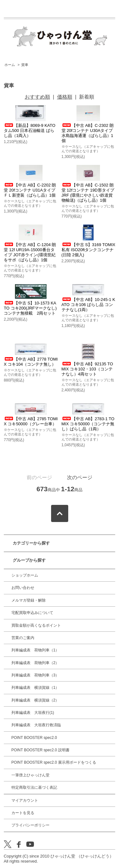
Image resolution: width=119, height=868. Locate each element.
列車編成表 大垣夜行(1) (33, 713)
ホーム (10, 65)
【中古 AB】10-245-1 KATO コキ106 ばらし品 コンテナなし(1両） (88, 305)
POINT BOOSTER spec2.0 (34, 738)
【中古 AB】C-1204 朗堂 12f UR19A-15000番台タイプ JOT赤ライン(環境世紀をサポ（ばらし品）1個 (30, 252)
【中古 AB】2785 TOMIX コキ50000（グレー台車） (31, 421)
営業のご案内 (23, 638)
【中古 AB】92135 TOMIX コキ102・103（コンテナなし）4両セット (87, 369)
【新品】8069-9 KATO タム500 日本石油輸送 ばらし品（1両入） (30, 131)
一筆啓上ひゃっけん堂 (30, 775)
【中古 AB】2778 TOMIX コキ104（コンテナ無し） (31, 362)
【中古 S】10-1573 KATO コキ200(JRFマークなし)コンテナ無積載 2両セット (30, 308)
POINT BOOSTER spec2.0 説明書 (40, 750)
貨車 (25, 65)
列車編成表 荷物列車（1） (35, 650)
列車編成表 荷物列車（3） (35, 675)
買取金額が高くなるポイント (36, 625)
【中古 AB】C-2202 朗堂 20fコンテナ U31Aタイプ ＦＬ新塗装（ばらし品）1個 (30, 190)
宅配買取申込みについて (32, 613)
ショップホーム (25, 575)
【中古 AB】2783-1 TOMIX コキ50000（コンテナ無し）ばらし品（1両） (88, 424)
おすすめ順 (37, 97)
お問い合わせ (23, 588)
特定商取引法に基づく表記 (34, 787)
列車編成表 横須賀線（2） (35, 700)
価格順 (65, 97)
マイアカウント (25, 800)
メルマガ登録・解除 (29, 600)
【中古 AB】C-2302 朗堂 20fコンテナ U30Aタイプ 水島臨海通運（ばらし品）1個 (88, 133)
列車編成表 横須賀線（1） (35, 688)
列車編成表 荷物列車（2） (35, 663)
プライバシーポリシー (30, 825)
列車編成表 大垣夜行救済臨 (36, 725)
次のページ (80, 477)
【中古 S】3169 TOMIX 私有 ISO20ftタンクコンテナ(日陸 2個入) (89, 250)
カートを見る (23, 813)
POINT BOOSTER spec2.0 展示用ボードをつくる (54, 762)
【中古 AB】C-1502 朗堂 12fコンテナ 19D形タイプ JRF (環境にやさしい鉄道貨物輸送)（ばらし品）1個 (88, 193)
